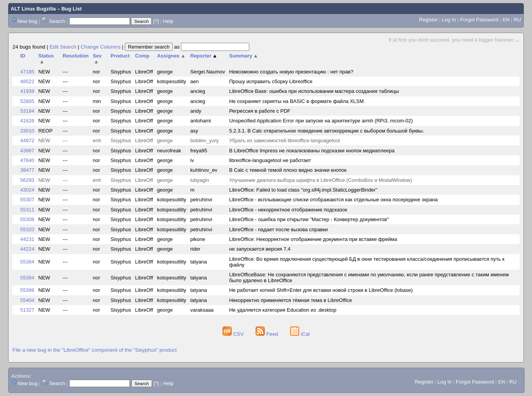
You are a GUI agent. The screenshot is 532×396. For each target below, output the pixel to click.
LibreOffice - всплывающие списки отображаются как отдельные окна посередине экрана (333, 200)
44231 (27, 239)
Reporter (204, 56)
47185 (27, 72)
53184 (27, 111)
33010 (27, 131)
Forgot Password (479, 20)
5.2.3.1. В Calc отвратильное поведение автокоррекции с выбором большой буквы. (326, 131)
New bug (27, 21)
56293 (27, 180)
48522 (27, 81)
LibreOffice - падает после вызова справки (278, 229)
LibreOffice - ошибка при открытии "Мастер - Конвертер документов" (309, 219)
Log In (449, 20)
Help (168, 21)
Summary (244, 56)
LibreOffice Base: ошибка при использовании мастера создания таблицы (314, 91)
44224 (27, 249)
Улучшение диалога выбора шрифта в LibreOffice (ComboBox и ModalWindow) (320, 180)
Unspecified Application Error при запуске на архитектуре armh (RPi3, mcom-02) (321, 121)
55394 (27, 278)
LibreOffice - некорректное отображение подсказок (288, 210)
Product (120, 56)
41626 (27, 121)
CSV (234, 334)
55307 (27, 200)
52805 (27, 101)
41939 (27, 91)
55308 (27, 219)
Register (428, 20)
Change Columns (101, 47)
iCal (300, 334)
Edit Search (63, 47)
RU (517, 20)
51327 (27, 310)
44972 (27, 140)
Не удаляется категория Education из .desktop (283, 310)
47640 (27, 160)
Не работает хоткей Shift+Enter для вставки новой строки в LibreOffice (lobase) (321, 290)
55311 (27, 210)
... (517, 40)
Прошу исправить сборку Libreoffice (271, 81)
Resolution (76, 56)
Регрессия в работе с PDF (260, 111)
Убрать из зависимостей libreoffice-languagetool (284, 140)
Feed (268, 334)
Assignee (171, 56)
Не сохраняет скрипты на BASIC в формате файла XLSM (296, 101)
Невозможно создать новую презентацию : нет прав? (291, 72)
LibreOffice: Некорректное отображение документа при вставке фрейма (313, 239)
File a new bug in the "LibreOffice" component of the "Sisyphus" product (94, 350)
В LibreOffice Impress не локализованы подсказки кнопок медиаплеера (312, 151)
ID (23, 56)
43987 (27, 151)
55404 (27, 300)
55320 (27, 229)
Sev (97, 59)
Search (57, 21)
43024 (27, 190)
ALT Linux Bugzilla (33, 9)
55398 (27, 290)
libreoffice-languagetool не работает (270, 160)
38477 (27, 170)
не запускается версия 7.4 (260, 249)
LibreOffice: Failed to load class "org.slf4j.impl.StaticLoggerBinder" (303, 190)
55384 (27, 262)
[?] (156, 21)
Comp (142, 56)
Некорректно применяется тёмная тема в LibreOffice (290, 300)
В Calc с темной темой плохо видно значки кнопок (288, 170)
